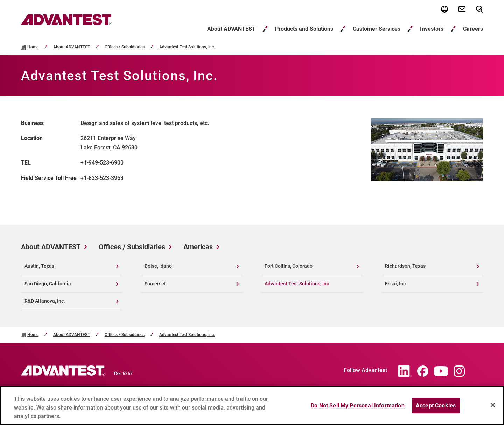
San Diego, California (48, 284)
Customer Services (377, 29)
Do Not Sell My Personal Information (358, 409)
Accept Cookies (436, 409)
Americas (198, 247)
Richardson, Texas (405, 266)
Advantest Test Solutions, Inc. (187, 47)
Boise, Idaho (158, 266)
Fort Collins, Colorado (289, 266)
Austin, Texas (39, 266)
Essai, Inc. (396, 284)
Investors (432, 29)
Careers (473, 29)
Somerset (155, 284)
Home (33, 47)
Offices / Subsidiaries (125, 47)
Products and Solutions (304, 29)
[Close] (493, 409)
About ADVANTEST (231, 29)
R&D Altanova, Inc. (45, 301)
